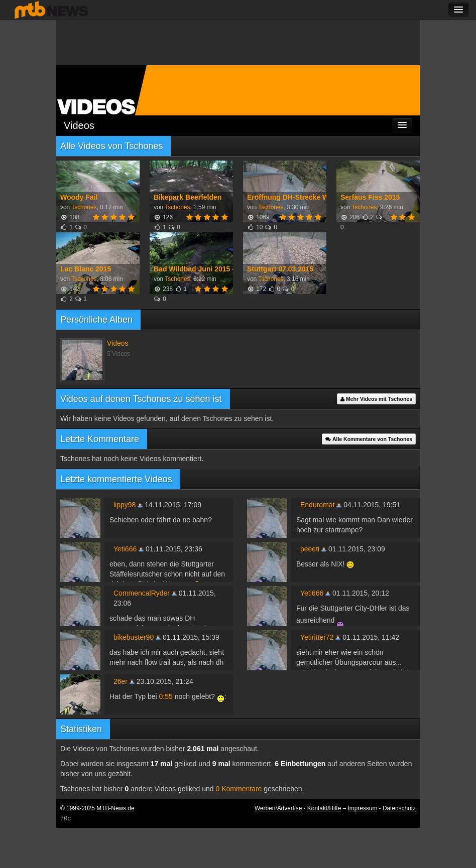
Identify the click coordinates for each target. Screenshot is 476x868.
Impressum (363, 808)
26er (121, 681)
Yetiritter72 (317, 637)
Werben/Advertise (278, 808)
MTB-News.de (115, 808)
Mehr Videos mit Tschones (376, 399)
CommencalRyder (142, 593)
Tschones (84, 207)
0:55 (166, 696)
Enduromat (317, 505)
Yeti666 (125, 549)
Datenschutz (399, 808)
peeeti (310, 549)
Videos (79, 125)
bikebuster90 (134, 637)
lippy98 (125, 505)
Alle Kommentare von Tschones (369, 439)
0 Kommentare (239, 789)
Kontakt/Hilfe (324, 808)
